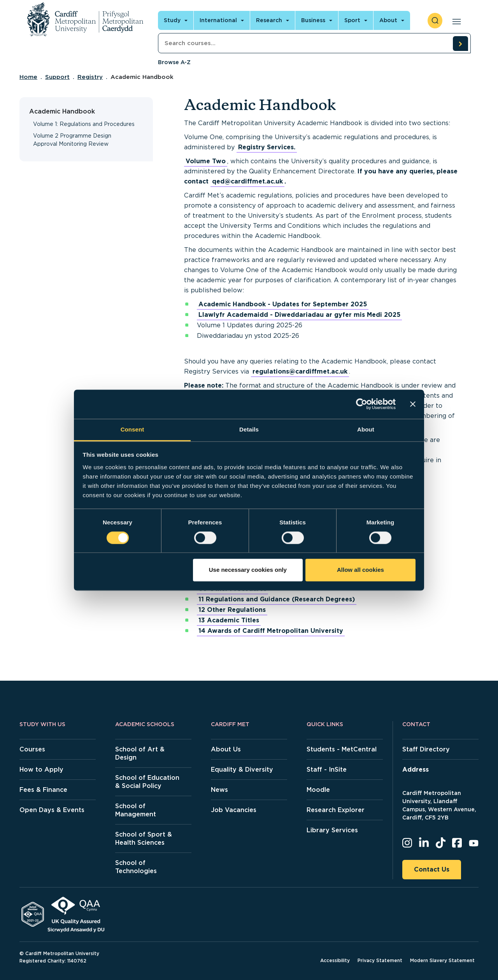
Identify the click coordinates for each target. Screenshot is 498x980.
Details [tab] (249, 429)
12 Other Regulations (232, 610)
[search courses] (460, 44)
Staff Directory (426, 749)
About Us (226, 749)
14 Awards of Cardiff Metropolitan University (271, 631)
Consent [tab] (132, 429)
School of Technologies (136, 867)
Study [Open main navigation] (172, 20)
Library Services (332, 830)
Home (28, 77)
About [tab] (366, 429)
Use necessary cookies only (248, 570)
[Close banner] (413, 404)
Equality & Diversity (242, 770)
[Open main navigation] (455, 21)
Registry (90, 77)
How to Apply (41, 770)
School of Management (136, 810)
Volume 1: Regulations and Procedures (84, 124)
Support (57, 77)
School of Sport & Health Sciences (144, 839)
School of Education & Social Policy (147, 782)
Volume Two (206, 161)
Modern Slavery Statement (442, 960)
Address (416, 770)
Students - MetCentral (342, 749)
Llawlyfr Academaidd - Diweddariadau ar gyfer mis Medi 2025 (299, 315)
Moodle (318, 790)
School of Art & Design (140, 753)
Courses (32, 749)
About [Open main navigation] (388, 20)
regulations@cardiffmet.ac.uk (300, 371)
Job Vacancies (234, 810)
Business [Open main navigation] (313, 20)
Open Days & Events (52, 810)
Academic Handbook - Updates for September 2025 (283, 304)
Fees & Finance (43, 790)
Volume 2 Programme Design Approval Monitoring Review (72, 140)
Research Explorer (336, 810)
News (219, 790)
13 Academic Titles (229, 620)
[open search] (435, 21)
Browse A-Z (174, 62)
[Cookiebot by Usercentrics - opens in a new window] (362, 404)
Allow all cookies (360, 570)
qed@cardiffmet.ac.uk (247, 181)
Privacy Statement (380, 960)
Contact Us (432, 869)
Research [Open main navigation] (269, 20)
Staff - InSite (327, 770)
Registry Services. (267, 147)
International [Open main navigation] (218, 20)
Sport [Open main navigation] (352, 20)
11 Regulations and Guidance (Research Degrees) (277, 599)
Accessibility (335, 960)
